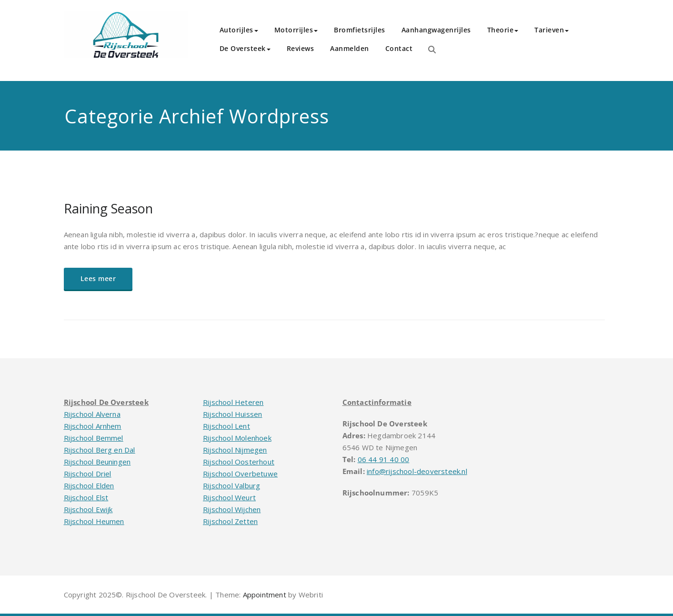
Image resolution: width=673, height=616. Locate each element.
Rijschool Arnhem (93, 426)
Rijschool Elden (89, 485)
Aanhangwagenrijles (436, 30)
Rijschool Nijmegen (235, 450)
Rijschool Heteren (233, 402)
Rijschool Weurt (229, 497)
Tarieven (552, 30)
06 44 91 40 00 (384, 459)
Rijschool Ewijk (88, 509)
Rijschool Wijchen (232, 509)
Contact (399, 48)
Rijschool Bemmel (94, 438)
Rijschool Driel (88, 474)
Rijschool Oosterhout (239, 462)
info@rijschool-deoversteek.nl (417, 471)
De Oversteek (245, 48)
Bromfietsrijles (360, 30)
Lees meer (98, 278)
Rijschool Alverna (92, 414)
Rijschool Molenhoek (237, 438)
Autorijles (239, 30)
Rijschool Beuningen (97, 462)
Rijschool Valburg (231, 485)
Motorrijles (296, 30)
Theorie (503, 30)
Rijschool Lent (226, 426)
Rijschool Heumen (94, 521)
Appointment (263, 595)
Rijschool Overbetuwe (240, 474)
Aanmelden (350, 48)
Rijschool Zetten (230, 521)
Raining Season (108, 208)
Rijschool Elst (86, 497)
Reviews (301, 48)
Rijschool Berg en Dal (100, 450)
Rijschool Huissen (232, 414)
